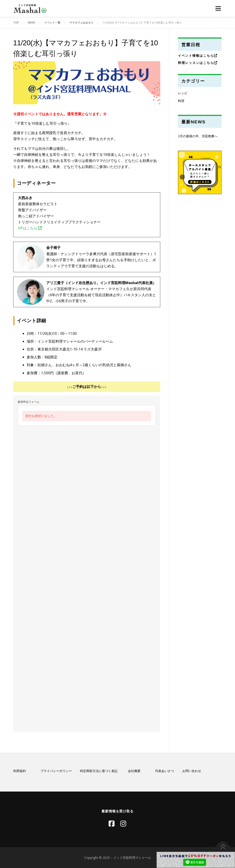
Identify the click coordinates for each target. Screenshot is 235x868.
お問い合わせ (192, 771)
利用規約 (20, 771)
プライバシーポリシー (56, 771)
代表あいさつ (165, 771)
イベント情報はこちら (198, 56)
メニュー (218, 8)
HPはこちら (30, 228)
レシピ (183, 93)
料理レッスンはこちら (198, 63)
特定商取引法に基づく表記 (99, 771)
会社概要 (134, 771)
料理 (181, 101)
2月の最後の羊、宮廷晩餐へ (198, 136)
